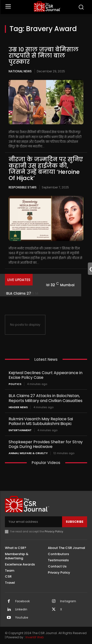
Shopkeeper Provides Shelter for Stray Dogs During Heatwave (46, 444)
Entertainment (20, 430)
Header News (18, 407)
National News (20, 71)
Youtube (22, 618)
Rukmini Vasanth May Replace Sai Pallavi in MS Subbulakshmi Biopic (41, 421)
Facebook (22, 601)
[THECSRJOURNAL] (47, 7)
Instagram (68, 601)
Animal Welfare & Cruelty (28, 453)
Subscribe (75, 522)
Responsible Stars (23, 187)
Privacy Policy (54, 531)
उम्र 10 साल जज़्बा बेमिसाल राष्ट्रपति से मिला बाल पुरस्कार (44, 56)
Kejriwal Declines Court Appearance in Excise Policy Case (46, 375)
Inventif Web (35, 637)
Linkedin (21, 609)
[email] (33, 522)
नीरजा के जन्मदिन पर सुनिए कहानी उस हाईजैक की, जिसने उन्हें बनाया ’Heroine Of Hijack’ (46, 169)
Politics (15, 384)
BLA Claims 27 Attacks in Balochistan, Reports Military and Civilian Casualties (46, 398)
